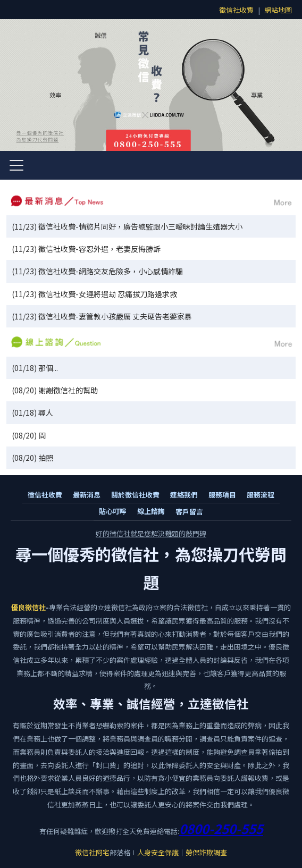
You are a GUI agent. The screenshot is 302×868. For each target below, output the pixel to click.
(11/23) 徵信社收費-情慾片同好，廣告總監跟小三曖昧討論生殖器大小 (127, 226)
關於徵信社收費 (135, 495)
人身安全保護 (158, 852)
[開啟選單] (16, 165)
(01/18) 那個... (35, 368)
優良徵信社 (28, 607)
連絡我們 (184, 495)
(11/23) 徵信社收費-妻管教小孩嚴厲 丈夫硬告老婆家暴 (102, 316)
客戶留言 (189, 512)
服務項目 (222, 495)
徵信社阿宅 (92, 852)
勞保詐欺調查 (206, 852)
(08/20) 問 (29, 435)
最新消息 (87, 495)
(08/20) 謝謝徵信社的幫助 (55, 390)
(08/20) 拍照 (32, 458)
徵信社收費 (236, 10)
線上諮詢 (151, 511)
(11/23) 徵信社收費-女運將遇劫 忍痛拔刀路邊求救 (94, 294)
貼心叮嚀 (113, 511)
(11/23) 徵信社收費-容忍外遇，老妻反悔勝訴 (86, 249)
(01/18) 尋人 (32, 412)
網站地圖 (278, 10)
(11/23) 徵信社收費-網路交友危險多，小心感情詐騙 (97, 271)
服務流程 (261, 495)
